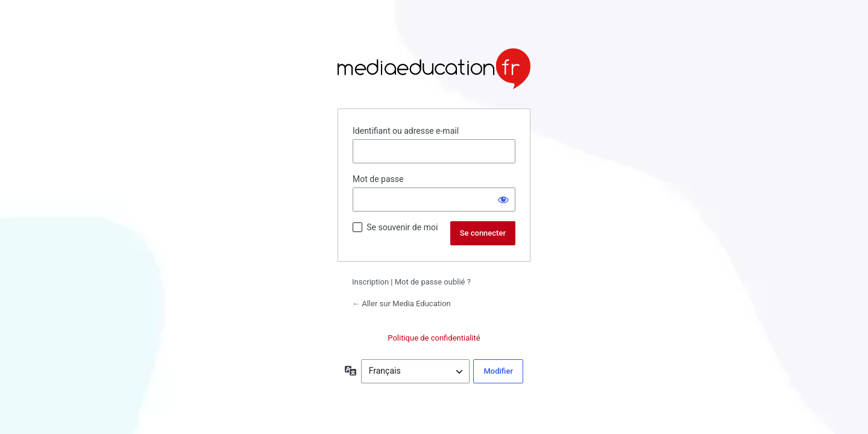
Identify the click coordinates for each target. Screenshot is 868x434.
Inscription (370, 282)
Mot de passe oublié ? (433, 282)
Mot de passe (378, 179)
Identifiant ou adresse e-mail (406, 131)
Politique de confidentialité (434, 338)
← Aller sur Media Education (401, 303)
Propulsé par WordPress (434, 69)
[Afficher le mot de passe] (503, 200)
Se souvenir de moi (402, 227)
